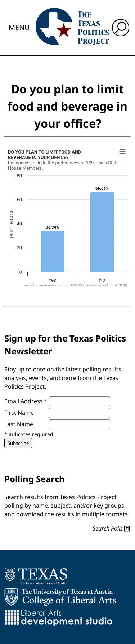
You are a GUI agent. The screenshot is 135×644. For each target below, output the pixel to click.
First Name (19, 413)
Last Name (19, 424)
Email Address (26, 401)
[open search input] (121, 28)
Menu (19, 27)
